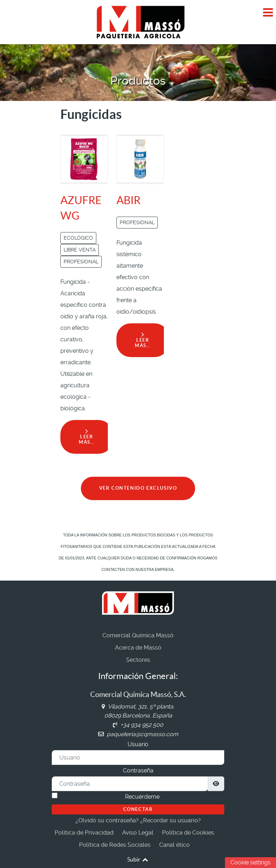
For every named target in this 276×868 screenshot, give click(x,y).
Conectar (138, 809)
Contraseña (138, 770)
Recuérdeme (142, 797)
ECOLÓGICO (78, 238)
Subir (138, 859)
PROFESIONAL (81, 262)
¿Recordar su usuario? (171, 820)
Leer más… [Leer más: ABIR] (143, 340)
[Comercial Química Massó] (138, 22)
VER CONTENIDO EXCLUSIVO (138, 488)
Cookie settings (250, 862)
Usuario (138, 744)
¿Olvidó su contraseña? (107, 820)
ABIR (128, 200)
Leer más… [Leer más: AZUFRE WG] (87, 437)
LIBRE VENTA (80, 250)
